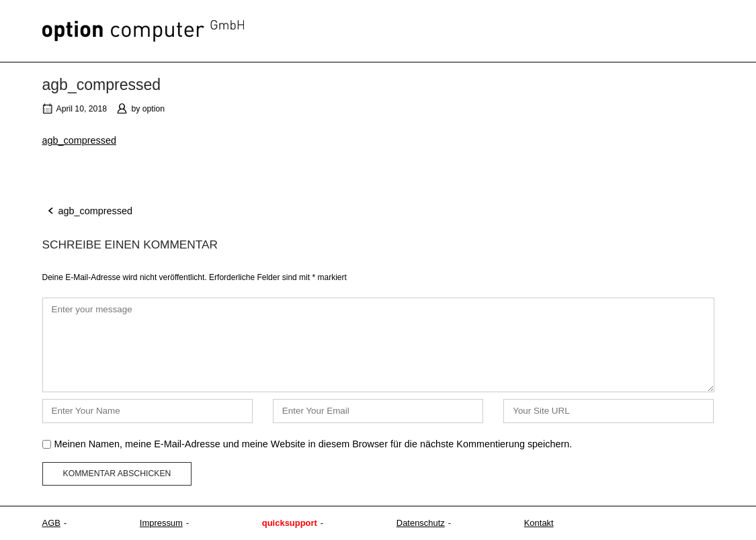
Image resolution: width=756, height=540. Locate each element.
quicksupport (290, 523)
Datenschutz (421, 523)
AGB (51, 523)
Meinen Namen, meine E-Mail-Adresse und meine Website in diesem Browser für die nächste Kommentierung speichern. (313, 444)
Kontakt (539, 523)
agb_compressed (79, 140)
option (154, 109)
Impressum (161, 523)
